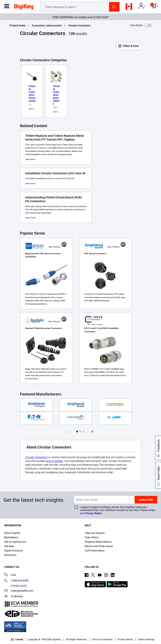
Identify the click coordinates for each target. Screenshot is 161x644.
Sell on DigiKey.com (15, 542)
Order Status (92, 537)
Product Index (17, 26)
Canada (17, 639)
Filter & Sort (131, 46)
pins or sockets (54, 461)
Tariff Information (95, 551)
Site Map (9, 546)
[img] (24, 8)
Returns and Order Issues (99, 546)
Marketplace (11, 537)
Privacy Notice (93, 513)
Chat (10, 575)
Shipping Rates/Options (98, 542)
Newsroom (10, 555)
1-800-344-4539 (16, 581)
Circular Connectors (79, 26)
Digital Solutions (14, 551)
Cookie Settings (146, 639)
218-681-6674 (15, 586)
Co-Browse (13, 597)
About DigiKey (12, 533)
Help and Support (95, 533)
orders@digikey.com (19, 591)
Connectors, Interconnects (47, 26)
